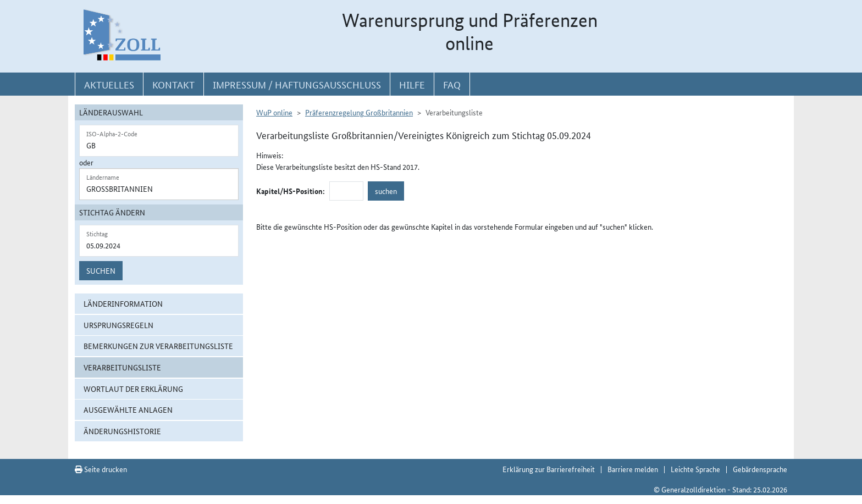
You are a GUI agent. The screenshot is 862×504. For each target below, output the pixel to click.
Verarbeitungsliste (122, 367)
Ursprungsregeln (118, 325)
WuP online (274, 112)
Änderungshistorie (122, 431)
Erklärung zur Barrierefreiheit (549, 469)
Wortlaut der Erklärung (133, 389)
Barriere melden (633, 469)
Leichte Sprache (695, 469)
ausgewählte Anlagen (128, 409)
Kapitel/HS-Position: (291, 191)
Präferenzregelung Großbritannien (359, 112)
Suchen (101, 270)
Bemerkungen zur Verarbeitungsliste (158, 346)
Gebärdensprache (760, 469)
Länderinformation (123, 303)
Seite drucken (101, 469)
